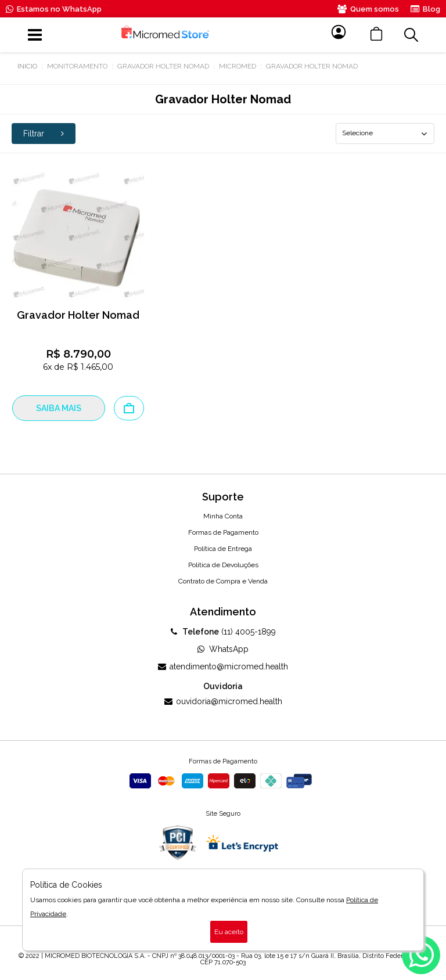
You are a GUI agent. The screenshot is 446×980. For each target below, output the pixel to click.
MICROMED (238, 66)
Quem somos (368, 9)
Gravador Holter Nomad (163, 66)
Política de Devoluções (223, 565)
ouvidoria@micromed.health (223, 701)
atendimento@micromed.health (223, 666)
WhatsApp (223, 649)
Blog (425, 9)
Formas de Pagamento (223, 532)
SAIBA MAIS (59, 408)
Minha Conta (223, 516)
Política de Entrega (223, 549)
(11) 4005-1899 (223, 632)
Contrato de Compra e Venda (223, 581)
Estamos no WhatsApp (54, 9)
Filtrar (44, 134)
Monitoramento (77, 66)
